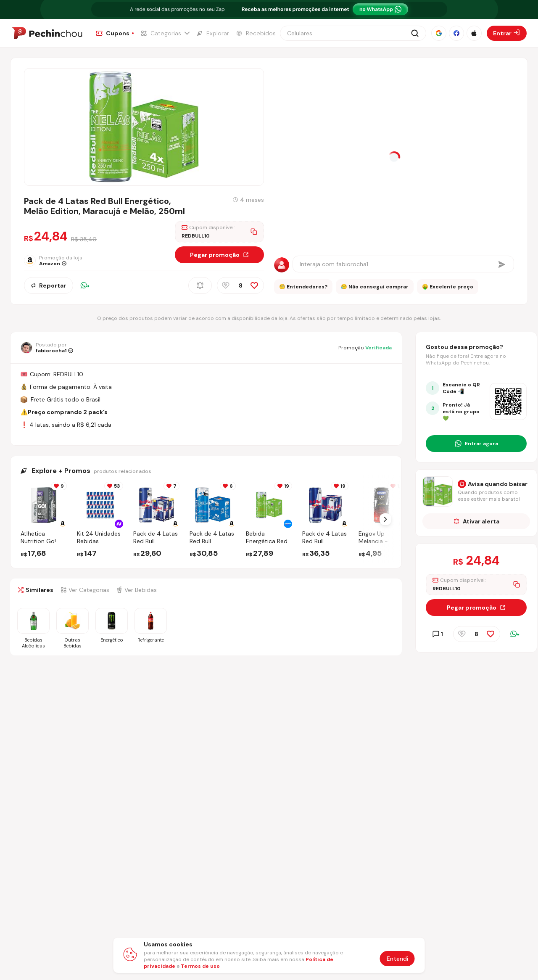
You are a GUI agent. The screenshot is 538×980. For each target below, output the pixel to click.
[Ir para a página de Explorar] (213, 33)
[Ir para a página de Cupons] (115, 33)
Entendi (397, 959)
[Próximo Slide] (385, 519)
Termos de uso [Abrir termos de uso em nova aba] (200, 966)
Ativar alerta (476, 521)
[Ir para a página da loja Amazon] (60, 261)
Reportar (49, 285)
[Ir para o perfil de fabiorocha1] (47, 348)
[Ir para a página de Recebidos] (256, 33)
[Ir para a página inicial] (47, 33)
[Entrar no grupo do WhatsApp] (476, 444)
